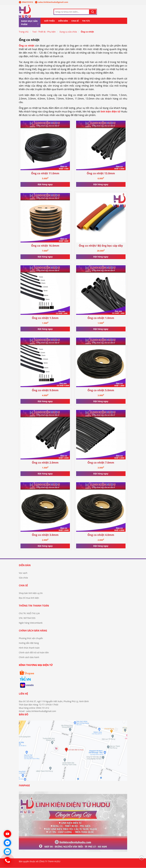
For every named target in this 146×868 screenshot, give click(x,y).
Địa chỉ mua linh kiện (29, 598)
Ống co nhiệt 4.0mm (101, 535)
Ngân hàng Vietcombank (31, 623)
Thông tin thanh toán (34, 606)
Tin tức (86, 21)
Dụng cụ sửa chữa (68, 32)
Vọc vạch (23, 573)
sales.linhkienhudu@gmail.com (52, 2)
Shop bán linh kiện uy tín (31, 593)
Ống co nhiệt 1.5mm (45, 318)
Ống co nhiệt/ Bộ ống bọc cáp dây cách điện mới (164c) (101, 246)
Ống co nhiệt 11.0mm (45, 173)
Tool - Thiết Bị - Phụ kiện (44, 32)
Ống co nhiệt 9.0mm (45, 390)
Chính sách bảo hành (29, 657)
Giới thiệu (49, 21)
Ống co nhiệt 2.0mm (45, 463)
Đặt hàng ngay (45, 184)
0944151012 (26, 2)
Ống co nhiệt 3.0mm (45, 535)
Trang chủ (24, 32)
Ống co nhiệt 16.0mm (45, 246)
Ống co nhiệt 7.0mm (101, 463)
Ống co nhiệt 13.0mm (101, 173)
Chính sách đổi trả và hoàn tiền (34, 652)
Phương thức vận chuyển (31, 638)
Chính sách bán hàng (33, 631)
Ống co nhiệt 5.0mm (101, 390)
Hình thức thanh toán (29, 648)
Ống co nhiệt (87, 32)
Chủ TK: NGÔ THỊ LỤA (29, 613)
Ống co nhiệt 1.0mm (101, 318)
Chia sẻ (75, 21)
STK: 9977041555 (27, 618)
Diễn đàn (63, 21)
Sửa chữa (23, 578)
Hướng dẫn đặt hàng (29, 643)
